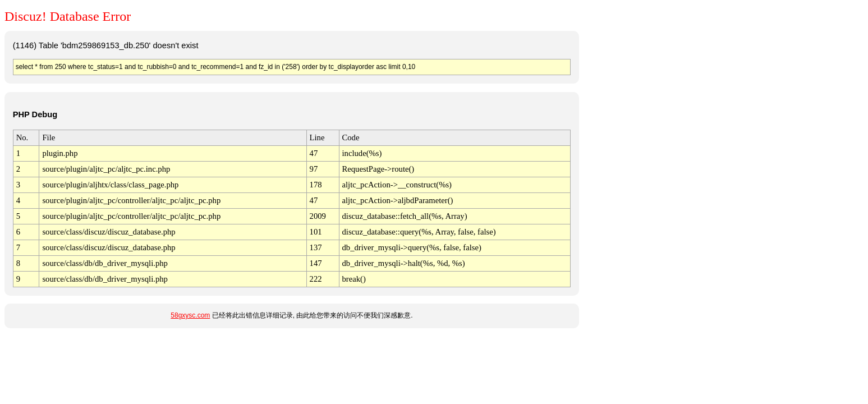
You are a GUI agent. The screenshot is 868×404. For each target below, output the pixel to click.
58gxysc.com (190, 315)
